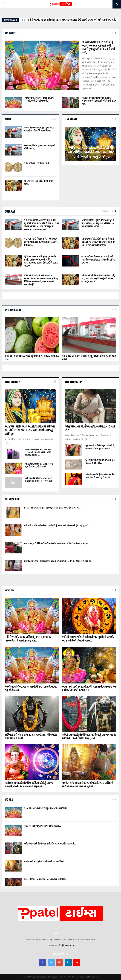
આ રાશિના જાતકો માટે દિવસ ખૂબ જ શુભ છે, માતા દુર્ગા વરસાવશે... (39, 465)
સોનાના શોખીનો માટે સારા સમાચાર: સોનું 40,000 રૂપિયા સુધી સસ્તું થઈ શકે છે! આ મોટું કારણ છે (98, 278)
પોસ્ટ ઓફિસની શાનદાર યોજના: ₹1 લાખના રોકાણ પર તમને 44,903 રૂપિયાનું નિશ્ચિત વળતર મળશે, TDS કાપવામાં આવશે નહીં (41, 280)
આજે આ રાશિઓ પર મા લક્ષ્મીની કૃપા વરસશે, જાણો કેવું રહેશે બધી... (39, 99)
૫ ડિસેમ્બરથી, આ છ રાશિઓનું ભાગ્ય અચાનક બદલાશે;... (46, 808)
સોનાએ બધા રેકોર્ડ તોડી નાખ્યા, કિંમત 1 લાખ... (39, 182)
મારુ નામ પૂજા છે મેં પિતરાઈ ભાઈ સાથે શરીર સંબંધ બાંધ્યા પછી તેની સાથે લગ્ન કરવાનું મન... (57, 543)
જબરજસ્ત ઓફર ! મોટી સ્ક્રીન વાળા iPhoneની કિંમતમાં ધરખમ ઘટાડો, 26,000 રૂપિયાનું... (38, 452)
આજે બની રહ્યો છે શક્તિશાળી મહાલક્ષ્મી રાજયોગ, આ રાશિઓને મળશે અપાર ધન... (89, 689)
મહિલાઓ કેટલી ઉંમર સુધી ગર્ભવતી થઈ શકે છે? (90, 428)
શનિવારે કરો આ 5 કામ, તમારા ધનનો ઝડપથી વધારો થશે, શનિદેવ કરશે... (31, 737)
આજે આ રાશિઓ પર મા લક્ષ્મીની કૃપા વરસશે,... (43, 826)
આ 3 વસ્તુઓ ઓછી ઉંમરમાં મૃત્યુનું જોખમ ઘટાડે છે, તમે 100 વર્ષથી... (89, 358)
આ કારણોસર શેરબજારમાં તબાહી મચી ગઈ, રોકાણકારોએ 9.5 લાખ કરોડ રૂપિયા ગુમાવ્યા (98, 260)
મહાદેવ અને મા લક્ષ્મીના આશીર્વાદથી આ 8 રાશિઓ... (45, 862)
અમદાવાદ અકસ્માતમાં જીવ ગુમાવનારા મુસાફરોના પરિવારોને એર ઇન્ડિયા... (39, 129)
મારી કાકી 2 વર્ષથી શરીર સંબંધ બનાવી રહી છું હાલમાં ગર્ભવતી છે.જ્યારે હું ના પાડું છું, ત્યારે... (57, 526)
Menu (104, 211)
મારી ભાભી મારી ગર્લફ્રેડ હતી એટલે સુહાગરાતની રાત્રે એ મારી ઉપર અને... (39, 480)
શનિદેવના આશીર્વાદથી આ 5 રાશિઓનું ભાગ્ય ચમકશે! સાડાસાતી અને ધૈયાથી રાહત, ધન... (99, 101)
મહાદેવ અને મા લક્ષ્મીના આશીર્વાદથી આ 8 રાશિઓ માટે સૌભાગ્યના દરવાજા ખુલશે (88, 785)
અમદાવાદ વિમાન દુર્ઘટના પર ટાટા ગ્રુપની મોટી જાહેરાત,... (40, 147)
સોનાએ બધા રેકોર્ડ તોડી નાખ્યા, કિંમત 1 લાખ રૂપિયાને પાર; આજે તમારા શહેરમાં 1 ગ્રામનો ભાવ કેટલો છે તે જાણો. (98, 242)
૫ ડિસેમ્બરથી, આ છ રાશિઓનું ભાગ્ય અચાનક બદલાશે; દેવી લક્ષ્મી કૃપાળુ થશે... (28, 639)
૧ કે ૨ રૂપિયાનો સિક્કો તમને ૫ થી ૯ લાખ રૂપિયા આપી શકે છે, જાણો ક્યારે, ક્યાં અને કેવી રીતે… (41, 242)
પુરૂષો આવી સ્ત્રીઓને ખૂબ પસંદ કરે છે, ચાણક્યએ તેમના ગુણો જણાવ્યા (100, 447)
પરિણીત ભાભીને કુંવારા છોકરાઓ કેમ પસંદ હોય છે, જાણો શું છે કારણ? (100, 476)
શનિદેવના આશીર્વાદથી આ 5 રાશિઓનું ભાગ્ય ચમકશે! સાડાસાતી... (50, 844)
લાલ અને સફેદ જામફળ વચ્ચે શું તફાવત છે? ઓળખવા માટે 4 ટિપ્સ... (32, 358)
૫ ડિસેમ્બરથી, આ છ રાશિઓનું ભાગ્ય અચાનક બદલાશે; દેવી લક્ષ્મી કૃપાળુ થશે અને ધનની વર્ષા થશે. (72, 20)
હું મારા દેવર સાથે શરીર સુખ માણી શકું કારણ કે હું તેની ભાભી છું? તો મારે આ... (52, 508)
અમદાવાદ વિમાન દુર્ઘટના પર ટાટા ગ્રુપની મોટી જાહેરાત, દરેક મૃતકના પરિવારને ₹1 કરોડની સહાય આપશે (98, 223)
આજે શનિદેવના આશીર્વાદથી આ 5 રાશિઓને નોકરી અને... (46, 879)
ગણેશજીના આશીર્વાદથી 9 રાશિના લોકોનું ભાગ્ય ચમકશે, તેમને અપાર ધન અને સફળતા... (29, 785)
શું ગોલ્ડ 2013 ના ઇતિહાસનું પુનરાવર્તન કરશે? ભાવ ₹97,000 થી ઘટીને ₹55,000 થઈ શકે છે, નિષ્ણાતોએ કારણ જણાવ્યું (41, 261)
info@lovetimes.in (66, 945)
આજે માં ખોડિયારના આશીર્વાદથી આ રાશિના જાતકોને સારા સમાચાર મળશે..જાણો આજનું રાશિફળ (91, 152)
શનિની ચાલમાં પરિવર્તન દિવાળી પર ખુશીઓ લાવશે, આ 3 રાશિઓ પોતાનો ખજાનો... (88, 639)
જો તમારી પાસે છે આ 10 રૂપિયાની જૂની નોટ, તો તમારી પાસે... (100, 462)
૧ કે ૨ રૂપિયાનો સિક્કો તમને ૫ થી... (37, 163)
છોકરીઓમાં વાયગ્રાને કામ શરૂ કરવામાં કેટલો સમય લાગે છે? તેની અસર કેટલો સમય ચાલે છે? (58, 561)
